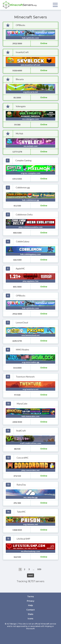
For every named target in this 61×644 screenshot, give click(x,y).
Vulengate (21, 106)
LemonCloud (22, 323)
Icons (30, 619)
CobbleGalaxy (23, 241)
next (30, 575)
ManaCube (22, 404)
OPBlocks (20, 25)
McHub (19, 134)
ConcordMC (23, 458)
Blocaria (20, 79)
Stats (31, 614)
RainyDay (21, 485)
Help (30, 605)
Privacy (31, 601)
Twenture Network (25, 377)
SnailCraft (21, 431)
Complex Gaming (23, 160)
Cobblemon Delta (24, 215)
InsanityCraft (22, 52)
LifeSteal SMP (23, 539)
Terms (31, 597)
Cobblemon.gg (23, 188)
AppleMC (20, 269)
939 (39, 569)
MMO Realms (22, 350)
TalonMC (21, 512)
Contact (30, 610)
